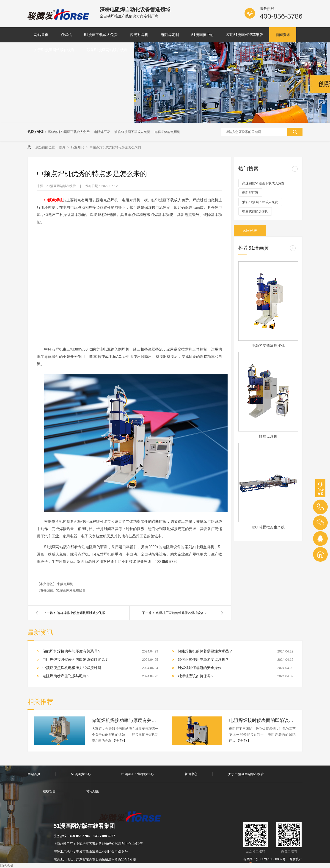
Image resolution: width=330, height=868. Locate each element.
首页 (63, 147)
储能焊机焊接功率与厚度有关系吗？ (72, 651)
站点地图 (93, 791)
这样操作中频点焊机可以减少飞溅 (81, 613)
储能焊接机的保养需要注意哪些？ (205, 651)
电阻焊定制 (170, 35)
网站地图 (6, 865)
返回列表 (250, 231)
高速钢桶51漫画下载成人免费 (69, 132)
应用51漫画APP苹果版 (245, 35)
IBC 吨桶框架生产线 (268, 527)
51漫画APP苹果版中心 (138, 774)
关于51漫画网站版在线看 (54, 50)
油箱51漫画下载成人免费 (132, 132)
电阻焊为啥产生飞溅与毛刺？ (66, 676)
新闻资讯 (283, 35)
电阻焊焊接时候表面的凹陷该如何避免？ (75, 659)
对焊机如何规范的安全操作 (200, 668)
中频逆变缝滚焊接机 (268, 346)
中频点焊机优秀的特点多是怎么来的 (115, 147)
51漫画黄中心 (203, 35)
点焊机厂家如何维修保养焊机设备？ (181, 613)
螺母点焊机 (268, 436)
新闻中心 (191, 774)
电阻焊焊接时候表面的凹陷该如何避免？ (262, 720)
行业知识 (78, 147)
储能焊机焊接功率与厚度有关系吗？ (125, 720)
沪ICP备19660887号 (271, 859)
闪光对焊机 (139, 35)
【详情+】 (119, 741)
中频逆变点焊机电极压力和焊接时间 (72, 668)
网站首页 (41, 35)
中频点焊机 (65, 584)
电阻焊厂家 (102, 132)
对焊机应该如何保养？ (196, 676)
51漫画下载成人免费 (101, 35)
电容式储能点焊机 (167, 132)
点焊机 (66, 35)
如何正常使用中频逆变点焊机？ (203, 659)
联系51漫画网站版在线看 (107, 50)
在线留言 (49, 791)
